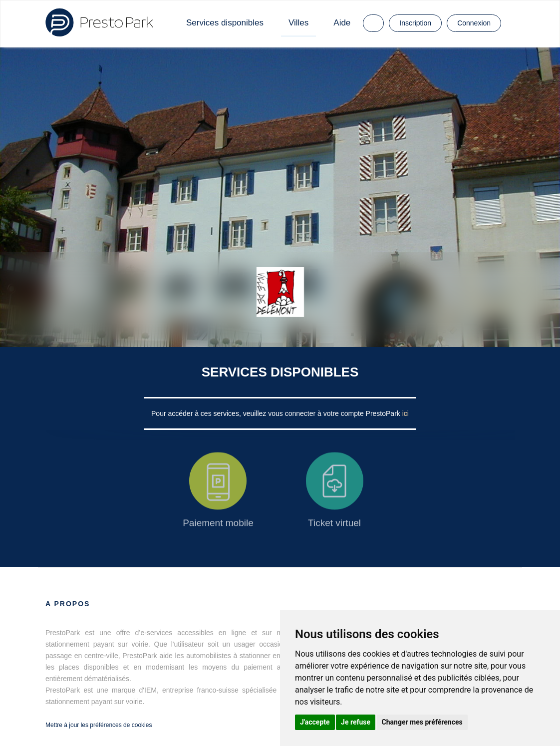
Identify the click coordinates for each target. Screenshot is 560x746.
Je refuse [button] (356, 722)
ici (406, 413)
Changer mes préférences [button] (422, 722)
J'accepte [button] (315, 722)
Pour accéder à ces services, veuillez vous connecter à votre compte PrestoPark (277, 413)
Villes (298, 23)
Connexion (474, 23)
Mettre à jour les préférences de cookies (99, 725)
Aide (342, 23)
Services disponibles (225, 23)
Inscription (415, 23)
